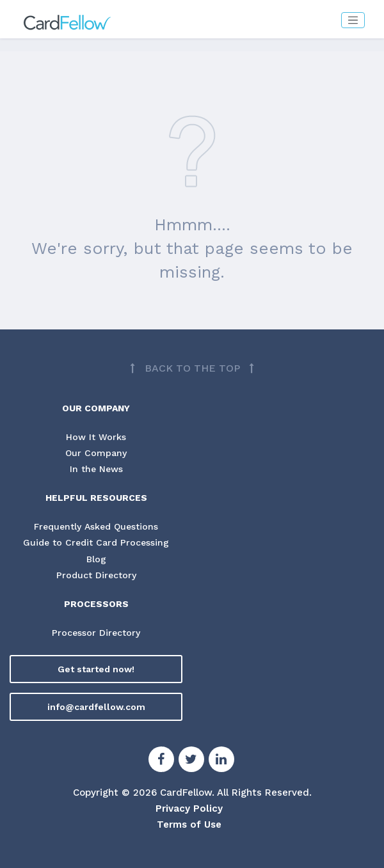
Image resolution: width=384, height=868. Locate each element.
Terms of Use (189, 825)
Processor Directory (96, 633)
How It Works (96, 437)
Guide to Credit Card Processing (96, 542)
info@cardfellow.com (96, 707)
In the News (96, 469)
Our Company (96, 453)
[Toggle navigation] (353, 20)
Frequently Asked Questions (96, 526)
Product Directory (96, 575)
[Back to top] (192, 369)
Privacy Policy (189, 809)
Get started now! (96, 669)
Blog (96, 559)
